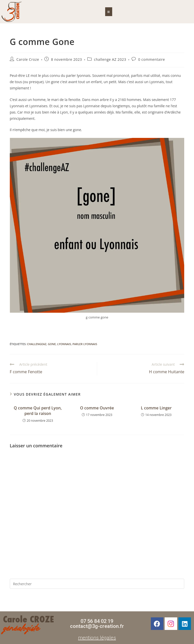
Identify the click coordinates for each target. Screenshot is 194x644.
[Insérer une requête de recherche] (97, 584)
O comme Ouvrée (97, 408)
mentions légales (97, 638)
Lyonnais (64, 344)
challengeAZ (37, 344)
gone (52, 344)
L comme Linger (156, 408)
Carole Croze (28, 59)
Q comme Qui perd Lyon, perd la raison (38, 411)
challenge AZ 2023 (110, 59)
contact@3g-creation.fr (97, 626)
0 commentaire (151, 59)
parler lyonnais (85, 344)
